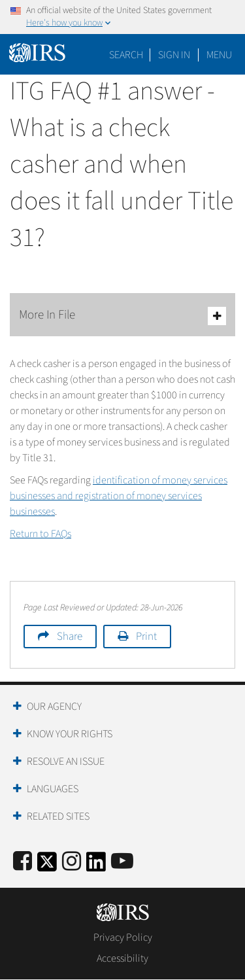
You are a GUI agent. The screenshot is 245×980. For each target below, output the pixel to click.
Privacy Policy (123, 937)
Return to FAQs (41, 534)
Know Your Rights (70, 734)
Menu (219, 55)
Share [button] (70, 637)
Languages (53, 789)
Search (126, 55)
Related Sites (58, 816)
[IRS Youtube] (122, 862)
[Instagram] (72, 862)
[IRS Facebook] (23, 862)
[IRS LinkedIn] (96, 866)
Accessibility (122, 958)
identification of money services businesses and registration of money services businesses (119, 496)
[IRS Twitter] (47, 866)
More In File (122, 316)
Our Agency (54, 707)
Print (146, 637)
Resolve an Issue (66, 761)
